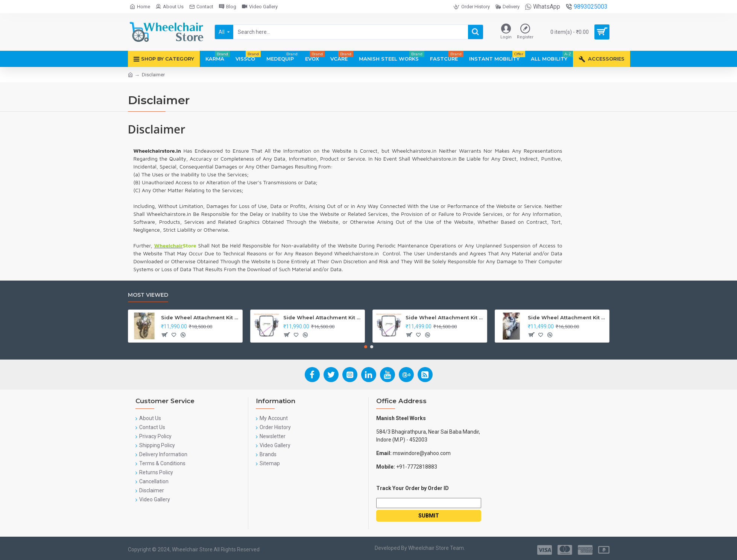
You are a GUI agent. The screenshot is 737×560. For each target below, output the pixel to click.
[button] (366, 347)
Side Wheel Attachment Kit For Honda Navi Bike (323, 317)
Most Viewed (148, 295)
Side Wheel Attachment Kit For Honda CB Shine (200, 317)
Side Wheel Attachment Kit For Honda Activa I (567, 317)
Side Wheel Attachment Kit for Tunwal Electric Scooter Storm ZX (445, 317)
